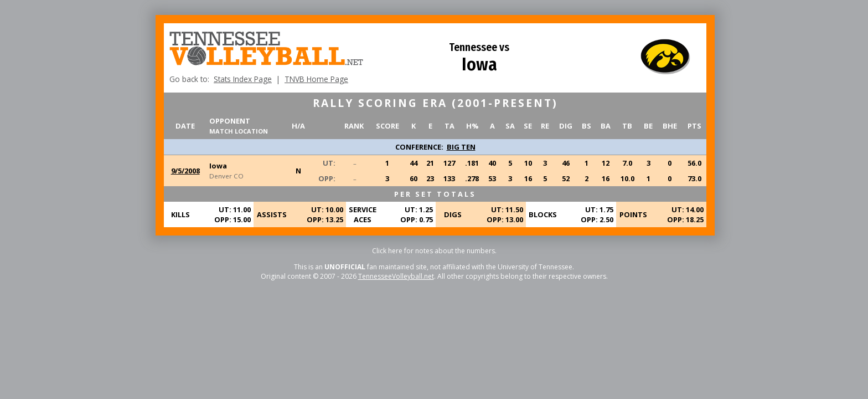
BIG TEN (461, 147)
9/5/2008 (185, 171)
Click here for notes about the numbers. (434, 251)
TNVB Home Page (316, 79)
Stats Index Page (243, 79)
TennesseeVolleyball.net (396, 276)
